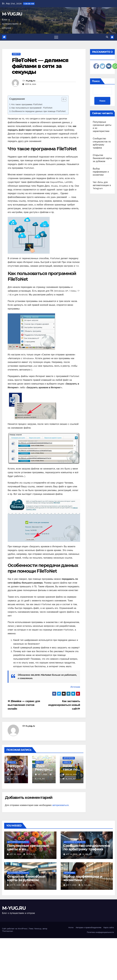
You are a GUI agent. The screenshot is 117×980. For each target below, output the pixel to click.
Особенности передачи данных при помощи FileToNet (39, 111)
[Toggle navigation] (56, 37)
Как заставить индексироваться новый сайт (64, 705)
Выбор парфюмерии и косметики (101, 172)
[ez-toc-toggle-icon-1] (63, 100)
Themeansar (8, 931)
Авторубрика (69, 758)
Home (71, 927)
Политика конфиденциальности (100, 932)
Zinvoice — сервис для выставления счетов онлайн (24, 705)
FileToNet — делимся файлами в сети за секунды (40, 66)
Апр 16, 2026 (72, 854)
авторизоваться (60, 805)
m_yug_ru (30, 81)
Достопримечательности (18, 842)
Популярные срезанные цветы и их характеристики (28, 849)
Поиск (96, 81)
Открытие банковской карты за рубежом (102, 158)
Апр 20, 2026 (16, 854)
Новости (16, 54)
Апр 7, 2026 (71, 885)
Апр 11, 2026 (15, 885)
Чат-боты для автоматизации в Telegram (102, 185)
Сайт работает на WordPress (15, 929)
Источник (75, 687)
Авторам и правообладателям (89, 927)
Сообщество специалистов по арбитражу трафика (87, 847)
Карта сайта (109, 927)
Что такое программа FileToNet (27, 104)
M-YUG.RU (12, 14)
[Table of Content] (64, 99)
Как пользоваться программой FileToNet (32, 108)
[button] (107, 37)
